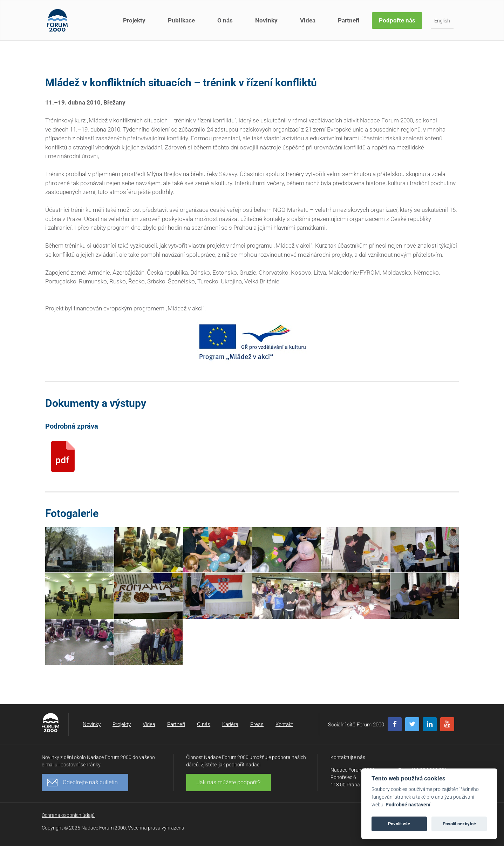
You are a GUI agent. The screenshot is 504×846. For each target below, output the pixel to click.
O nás (225, 20)
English (442, 21)
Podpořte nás (397, 20)
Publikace (181, 20)
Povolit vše (399, 824)
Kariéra (230, 724)
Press (257, 724)
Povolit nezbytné (459, 824)
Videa (308, 20)
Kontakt (284, 724)
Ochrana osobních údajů (68, 815)
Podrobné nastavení (408, 805)
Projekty (134, 20)
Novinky (266, 20)
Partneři (349, 20)
